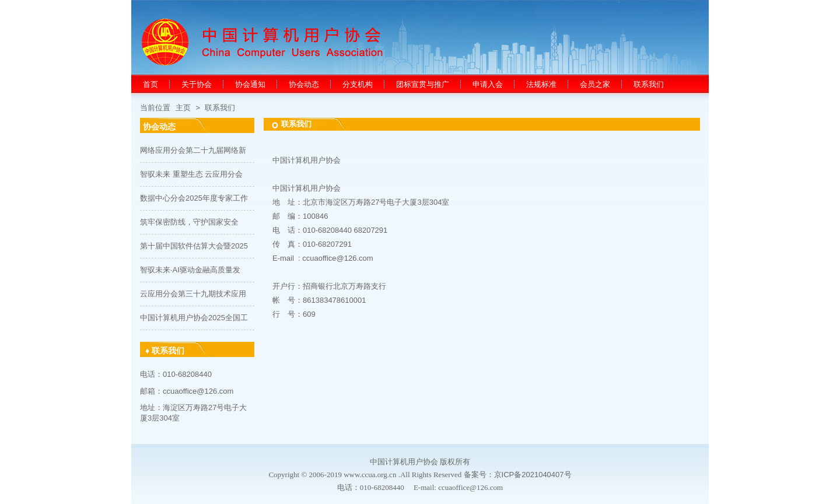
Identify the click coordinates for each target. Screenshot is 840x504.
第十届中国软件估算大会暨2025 (194, 246)
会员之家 (595, 84)
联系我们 (649, 84)
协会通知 (250, 84)
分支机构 (358, 84)
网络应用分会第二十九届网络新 (193, 150)
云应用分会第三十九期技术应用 (193, 294)
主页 (183, 108)
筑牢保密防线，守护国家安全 (189, 222)
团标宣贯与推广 (423, 84)
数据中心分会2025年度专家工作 (194, 198)
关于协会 (197, 84)
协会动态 (304, 84)
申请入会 (488, 84)
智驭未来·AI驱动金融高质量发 (190, 270)
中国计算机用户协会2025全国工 (194, 318)
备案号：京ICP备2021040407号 (518, 475)
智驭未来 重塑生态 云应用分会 (191, 174)
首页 (150, 84)
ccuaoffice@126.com (337, 258)
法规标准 (541, 84)
